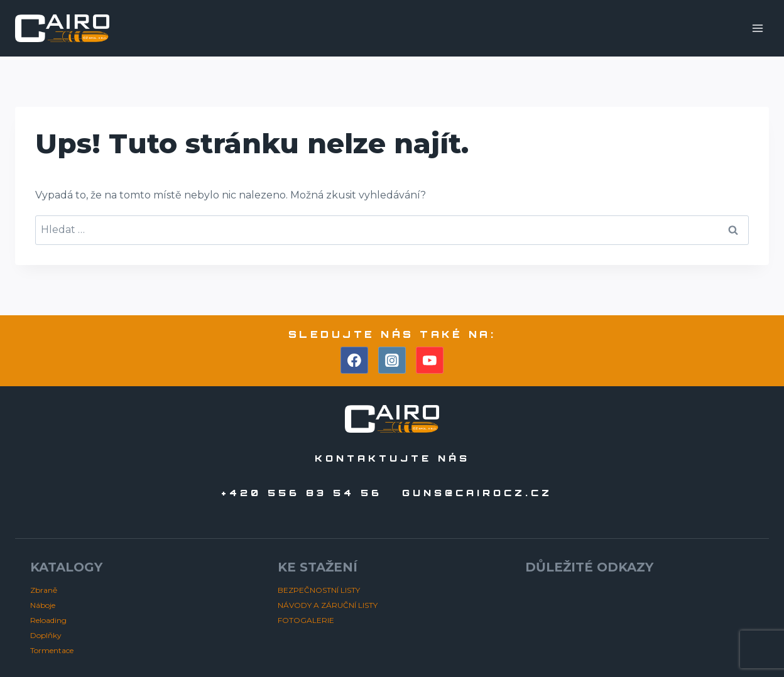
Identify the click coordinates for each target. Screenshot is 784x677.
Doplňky (46, 635)
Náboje (43, 605)
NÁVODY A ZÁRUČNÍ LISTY (328, 605)
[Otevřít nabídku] (757, 28)
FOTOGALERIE (306, 620)
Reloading (48, 620)
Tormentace (52, 650)
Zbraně (44, 590)
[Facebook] (354, 360)
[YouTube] (430, 360)
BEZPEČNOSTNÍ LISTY (319, 590)
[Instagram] (392, 360)
